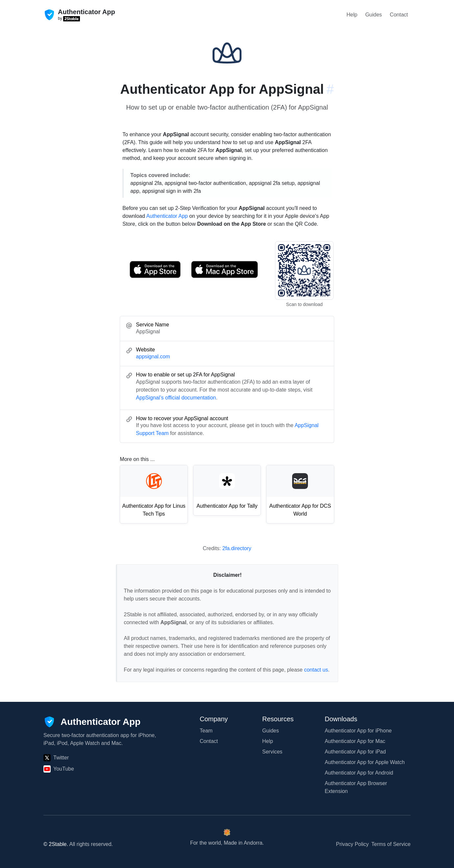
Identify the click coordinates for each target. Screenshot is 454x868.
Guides (374, 15)
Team (206, 731)
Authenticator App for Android (359, 773)
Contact (399, 15)
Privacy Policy (352, 844)
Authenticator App (167, 216)
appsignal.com (153, 357)
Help (352, 15)
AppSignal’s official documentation (176, 398)
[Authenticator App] (92, 722)
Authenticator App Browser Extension (356, 787)
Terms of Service (391, 844)
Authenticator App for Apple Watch (365, 762)
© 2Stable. (56, 844)
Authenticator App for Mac (355, 741)
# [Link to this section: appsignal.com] (330, 89)
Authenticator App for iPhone (358, 731)
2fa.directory (237, 548)
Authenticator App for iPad (355, 752)
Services (272, 752)
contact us (316, 670)
